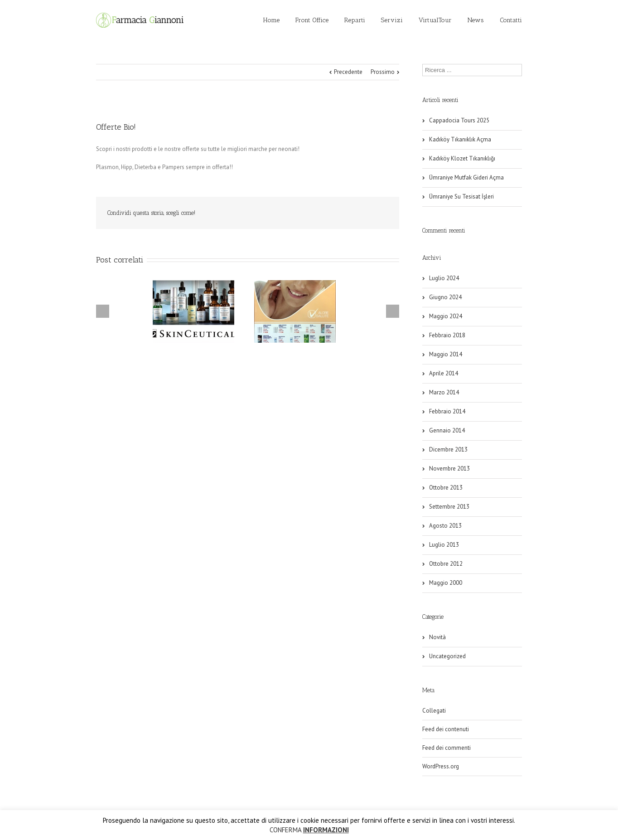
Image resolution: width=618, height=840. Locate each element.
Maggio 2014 (446, 354)
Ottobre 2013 (446, 488)
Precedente (348, 72)
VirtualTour (435, 20)
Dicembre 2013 (448, 449)
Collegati (434, 711)
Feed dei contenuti (446, 729)
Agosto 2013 (445, 526)
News (476, 20)
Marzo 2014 (444, 392)
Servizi (392, 20)
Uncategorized (447, 656)
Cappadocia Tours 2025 (459, 120)
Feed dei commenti (447, 748)
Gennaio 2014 (447, 430)
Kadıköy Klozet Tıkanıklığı (462, 158)
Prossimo (383, 72)
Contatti (511, 20)
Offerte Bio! (116, 127)
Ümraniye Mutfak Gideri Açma (466, 177)
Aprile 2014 (444, 373)
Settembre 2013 (449, 507)
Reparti (355, 20)
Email (381, 213)
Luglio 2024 (444, 278)
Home (271, 20)
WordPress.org (441, 766)
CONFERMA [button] (285, 830)
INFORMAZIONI (326, 830)
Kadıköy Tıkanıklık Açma (460, 139)
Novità (437, 637)
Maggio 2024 (446, 316)
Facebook (362, 213)
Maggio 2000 (446, 583)
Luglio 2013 (444, 545)
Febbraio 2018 (447, 335)
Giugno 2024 (445, 297)
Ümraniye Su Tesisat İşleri (461, 197)
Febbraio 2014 (447, 411)
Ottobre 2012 (446, 564)
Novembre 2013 (449, 469)
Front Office (312, 20)
